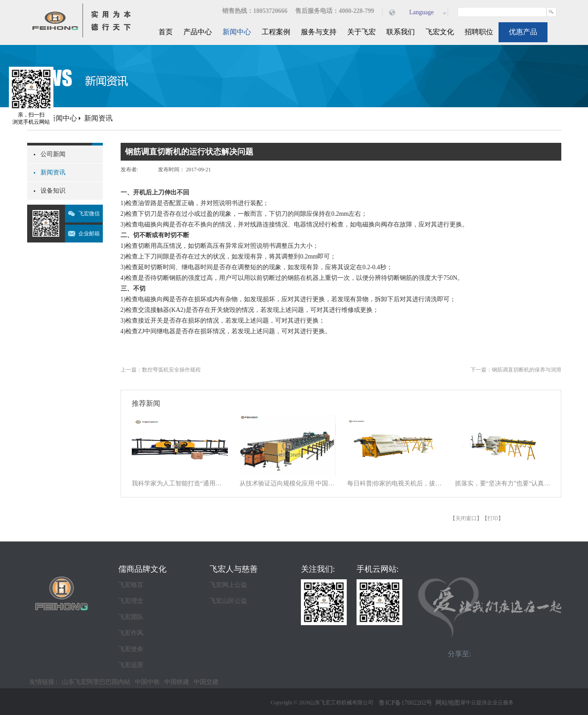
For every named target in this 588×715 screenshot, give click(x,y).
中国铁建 (177, 682)
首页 (166, 32)
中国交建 (206, 682)
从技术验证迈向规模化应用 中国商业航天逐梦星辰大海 (288, 483)
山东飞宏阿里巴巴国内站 (96, 682)
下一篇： (516, 370)
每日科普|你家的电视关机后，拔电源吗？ (395, 483)
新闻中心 (63, 118)
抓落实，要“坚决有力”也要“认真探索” (503, 483)
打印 (493, 518)
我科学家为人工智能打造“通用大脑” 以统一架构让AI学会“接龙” (180, 483)
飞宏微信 (89, 214)
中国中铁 (147, 682)
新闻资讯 (98, 118)
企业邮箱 (89, 234)
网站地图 (446, 703)
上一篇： (161, 370)
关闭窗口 (466, 518)
